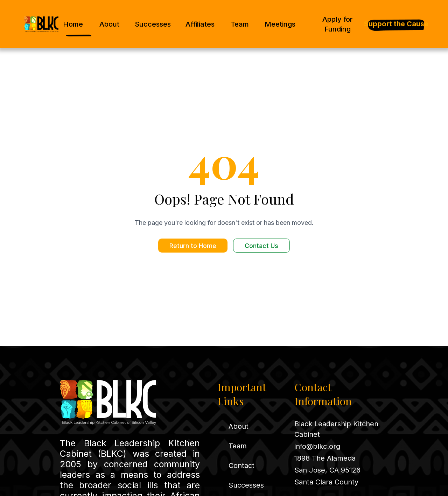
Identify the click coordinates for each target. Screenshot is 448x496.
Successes (153, 24)
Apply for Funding (338, 24)
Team (240, 24)
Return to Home (193, 246)
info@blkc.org (317, 446)
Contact (241, 466)
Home (73, 24)
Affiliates (200, 24)
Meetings (280, 24)
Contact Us (261, 246)
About (109, 24)
